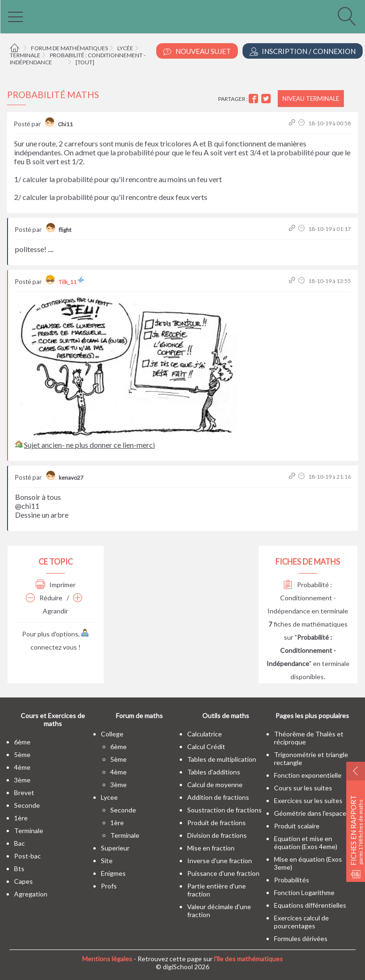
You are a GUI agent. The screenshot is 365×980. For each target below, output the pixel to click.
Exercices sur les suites (308, 800)
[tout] (85, 62)
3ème (22, 780)
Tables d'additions (214, 772)
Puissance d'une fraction (223, 873)
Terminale (25, 55)
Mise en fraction (211, 848)
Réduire (44, 598)
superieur (115, 848)
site (107, 861)
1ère (21, 818)
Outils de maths (226, 716)
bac (19, 843)
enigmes (113, 873)
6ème (22, 742)
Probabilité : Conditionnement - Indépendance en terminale (308, 598)
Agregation (31, 894)
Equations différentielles (310, 905)
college (112, 734)
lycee (109, 797)
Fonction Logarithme (304, 892)
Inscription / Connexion (303, 51)
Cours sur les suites (303, 788)
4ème (22, 767)
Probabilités (292, 880)
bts (19, 869)
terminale (29, 831)
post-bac (27, 856)
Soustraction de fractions (224, 810)
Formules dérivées (301, 938)
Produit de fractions (217, 823)
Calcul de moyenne (215, 785)
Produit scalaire (297, 826)
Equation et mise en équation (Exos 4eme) (306, 842)
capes (23, 881)
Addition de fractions (218, 797)
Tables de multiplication (222, 759)
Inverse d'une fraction (220, 861)
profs (109, 886)
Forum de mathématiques (69, 48)
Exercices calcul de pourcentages (301, 922)
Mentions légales (107, 959)
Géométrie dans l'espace (310, 813)
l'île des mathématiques (248, 959)
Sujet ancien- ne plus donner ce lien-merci (89, 445)
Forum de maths (139, 716)
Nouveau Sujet (197, 51)
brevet (24, 792)
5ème (22, 754)
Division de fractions (217, 835)
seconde (27, 805)
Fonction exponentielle (308, 775)
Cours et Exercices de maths (53, 720)
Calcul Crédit (206, 746)
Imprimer (56, 585)
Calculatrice (205, 734)
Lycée (125, 48)
